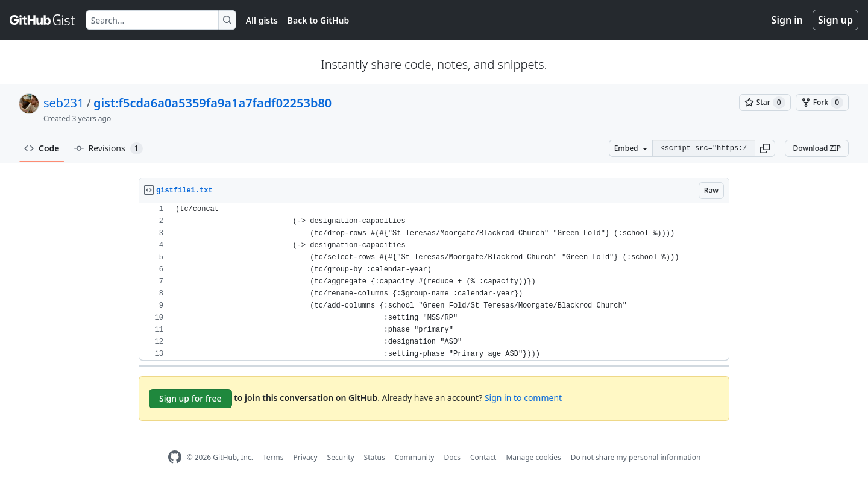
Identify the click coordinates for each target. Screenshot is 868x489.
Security (341, 457)
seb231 (64, 103)
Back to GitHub (318, 20)
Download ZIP (817, 148)
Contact (483, 457)
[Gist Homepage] (43, 20)
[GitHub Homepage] (175, 457)
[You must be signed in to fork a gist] (822, 103)
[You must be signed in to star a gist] (765, 103)
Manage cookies (533, 457)
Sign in (787, 20)
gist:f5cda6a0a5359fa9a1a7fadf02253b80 (212, 103)
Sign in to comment (523, 398)
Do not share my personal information (636, 457)
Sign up (835, 20)
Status (375, 457)
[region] (434, 282)
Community (415, 457)
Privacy (306, 457)
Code (42, 148)
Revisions (108, 148)
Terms (273, 457)
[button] (765, 148)
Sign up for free (190, 398)
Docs (452, 457)
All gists (262, 20)
